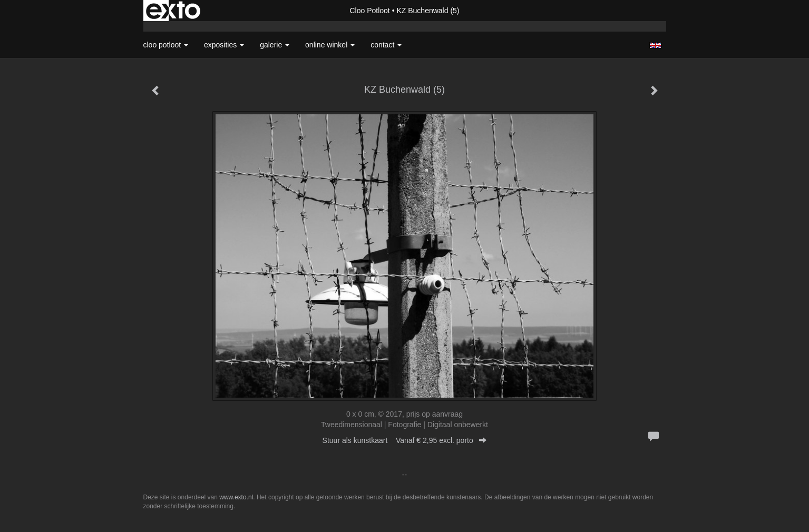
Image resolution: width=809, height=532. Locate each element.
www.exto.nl (236, 497)
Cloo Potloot (369, 11)
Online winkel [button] (330, 45)
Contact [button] (386, 45)
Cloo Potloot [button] (166, 45)
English (655, 45)
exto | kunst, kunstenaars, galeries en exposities (173, 11)
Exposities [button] (224, 45)
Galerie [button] (275, 45)
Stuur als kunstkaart (405, 440)
